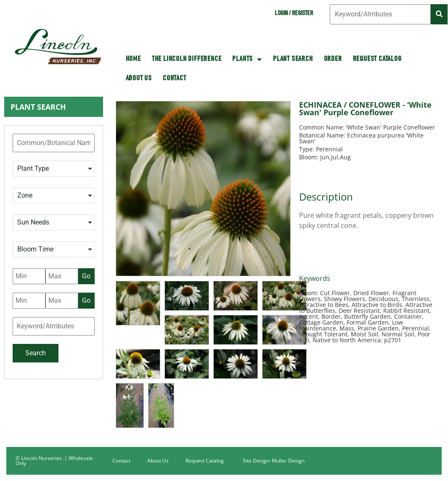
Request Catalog (377, 59)
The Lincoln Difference (187, 59)
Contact (175, 79)
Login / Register (294, 14)
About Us (139, 79)
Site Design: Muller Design (274, 461)
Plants (247, 59)
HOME (133, 59)
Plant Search (293, 59)
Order (333, 59)
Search (36, 353)
